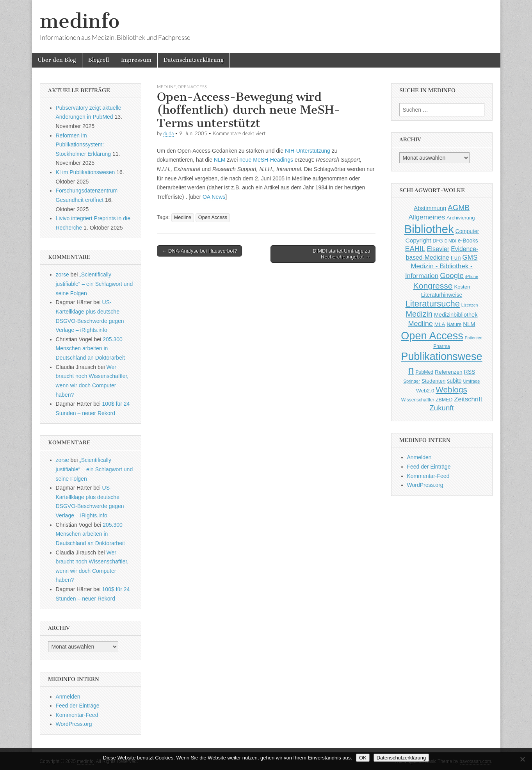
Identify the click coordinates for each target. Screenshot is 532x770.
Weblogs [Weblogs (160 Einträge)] (451, 389)
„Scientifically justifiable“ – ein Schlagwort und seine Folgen (94, 284)
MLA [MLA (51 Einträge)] (440, 324)
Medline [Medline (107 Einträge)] (420, 324)
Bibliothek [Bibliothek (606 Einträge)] (429, 229)
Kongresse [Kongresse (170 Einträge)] (433, 286)
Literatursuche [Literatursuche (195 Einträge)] (433, 304)
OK (363, 758)
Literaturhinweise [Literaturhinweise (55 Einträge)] (442, 295)
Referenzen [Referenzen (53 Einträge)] (449, 372)
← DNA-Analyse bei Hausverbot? (200, 251)
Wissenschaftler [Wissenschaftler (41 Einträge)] (418, 400)
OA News (214, 197)
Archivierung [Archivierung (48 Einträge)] (461, 218)
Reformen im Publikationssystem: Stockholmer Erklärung (84, 145)
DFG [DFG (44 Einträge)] (438, 241)
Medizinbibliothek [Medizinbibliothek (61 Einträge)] (456, 315)
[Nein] (522, 759)
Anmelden (68, 697)
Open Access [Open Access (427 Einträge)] (432, 336)
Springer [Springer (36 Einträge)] (412, 381)
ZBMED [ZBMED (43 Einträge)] (444, 400)
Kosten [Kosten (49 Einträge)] (462, 287)
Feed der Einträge (78, 706)
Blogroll (99, 60)
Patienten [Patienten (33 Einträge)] (474, 338)
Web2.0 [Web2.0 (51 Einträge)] (425, 391)
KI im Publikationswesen (85, 172)
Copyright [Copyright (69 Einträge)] (418, 240)
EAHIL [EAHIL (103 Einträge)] (415, 249)
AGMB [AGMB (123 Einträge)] (459, 208)
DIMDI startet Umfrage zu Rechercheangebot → (341, 254)
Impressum (136, 60)
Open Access (192, 86)
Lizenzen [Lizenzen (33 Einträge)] (470, 305)
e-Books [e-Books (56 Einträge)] (468, 241)
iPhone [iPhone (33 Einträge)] (472, 276)
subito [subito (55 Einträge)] (454, 381)
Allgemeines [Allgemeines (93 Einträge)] (427, 217)
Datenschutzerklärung (194, 60)
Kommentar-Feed (77, 715)
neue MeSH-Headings (266, 160)
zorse (62, 274)
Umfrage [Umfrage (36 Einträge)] (471, 381)
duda (168, 133)
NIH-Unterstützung (308, 151)
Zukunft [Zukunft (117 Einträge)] (441, 408)
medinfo (80, 21)
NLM (220, 160)
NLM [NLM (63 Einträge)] (469, 324)
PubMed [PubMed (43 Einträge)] (424, 372)
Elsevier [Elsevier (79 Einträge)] (438, 249)
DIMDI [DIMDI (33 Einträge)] (450, 241)
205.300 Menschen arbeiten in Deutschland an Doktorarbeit (90, 348)
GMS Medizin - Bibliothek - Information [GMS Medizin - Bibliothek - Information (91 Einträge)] (441, 266)
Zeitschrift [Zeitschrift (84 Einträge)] (468, 399)
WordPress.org (74, 724)
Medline (166, 86)
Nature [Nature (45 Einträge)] (454, 324)
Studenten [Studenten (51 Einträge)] (434, 381)
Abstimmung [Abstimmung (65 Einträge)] (430, 208)
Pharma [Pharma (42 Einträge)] (442, 346)
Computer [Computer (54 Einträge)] (467, 231)
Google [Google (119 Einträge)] (452, 275)
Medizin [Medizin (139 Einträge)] (419, 314)
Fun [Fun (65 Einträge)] (456, 258)
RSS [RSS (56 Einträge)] (470, 372)
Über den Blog (57, 60)
